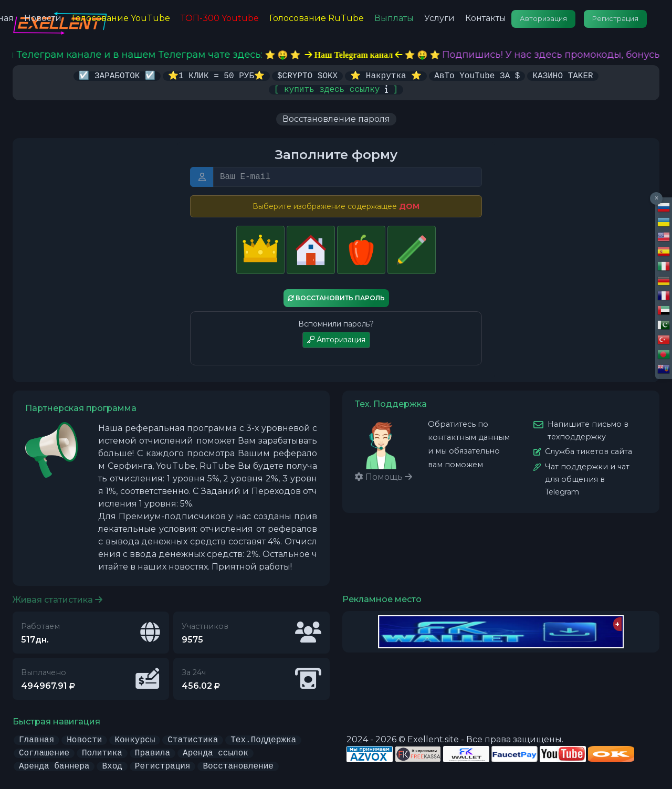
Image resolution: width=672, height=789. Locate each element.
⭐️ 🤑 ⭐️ (364, 55)
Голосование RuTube (317, 18)
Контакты (486, 18)
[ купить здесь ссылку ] (336, 89)
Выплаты (394, 18)
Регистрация (615, 19)
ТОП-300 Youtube (220, 18)
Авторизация (543, 19)
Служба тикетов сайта (589, 451)
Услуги (439, 18)
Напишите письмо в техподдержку (588, 430)
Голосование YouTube (121, 18)
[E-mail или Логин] (348, 176)
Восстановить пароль (336, 298)
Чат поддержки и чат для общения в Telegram (587, 479)
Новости (43, 18)
